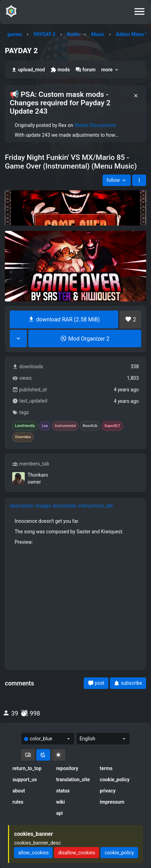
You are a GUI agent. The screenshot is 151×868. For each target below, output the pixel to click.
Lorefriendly (25, 426)
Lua (45, 426)
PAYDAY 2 (44, 34)
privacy (108, 791)
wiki (61, 802)
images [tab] (44, 506)
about (19, 791)
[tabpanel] (75, 589)
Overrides (23, 437)
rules (18, 802)
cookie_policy (115, 780)
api (59, 813)
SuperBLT (112, 426)
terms (106, 768)
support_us (25, 780)
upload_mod (28, 70)
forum (85, 70)
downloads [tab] (65, 506)
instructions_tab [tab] (96, 506)
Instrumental (65, 426)
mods (60, 70)
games (15, 34)
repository (67, 768)
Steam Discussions (95, 125)
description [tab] (22, 506)
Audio (73, 34)
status (63, 791)
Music (98, 34)
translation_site (73, 780)
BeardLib (90, 426)
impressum (112, 802)
